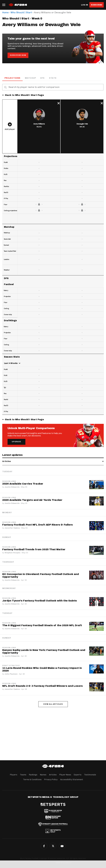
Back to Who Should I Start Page (24, 95)
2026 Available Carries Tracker (23, 484)
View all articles (53, 704)
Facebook (44, 846)
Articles (53, 775)
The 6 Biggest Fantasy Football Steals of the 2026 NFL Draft (42, 625)
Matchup (30, 78)
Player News (65, 775)
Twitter (53, 846)
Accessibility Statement (72, 779)
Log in (84, 5)
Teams (23, 775)
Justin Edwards (12, 487)
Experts (78, 775)
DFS (42, 78)
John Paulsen (11, 674)
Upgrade (16, 442)
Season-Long (9, 481)
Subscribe (97, 5)
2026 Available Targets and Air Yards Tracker (32, 500)
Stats (53, 78)
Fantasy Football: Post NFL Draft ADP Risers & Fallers (38, 525)
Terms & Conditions (32, 779)
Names (43, 775)
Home (5, 12)
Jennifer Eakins (12, 528)
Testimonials (90, 775)
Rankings (33, 775)
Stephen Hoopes (12, 553)
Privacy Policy (51, 779)
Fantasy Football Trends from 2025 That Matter (34, 549)
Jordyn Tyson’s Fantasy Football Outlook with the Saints (40, 601)
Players (14, 775)
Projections (12, 78)
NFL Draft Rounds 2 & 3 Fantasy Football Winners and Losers (43, 686)
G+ (62, 846)
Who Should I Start (21, 12)
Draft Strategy (11, 666)
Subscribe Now (18, 55)
